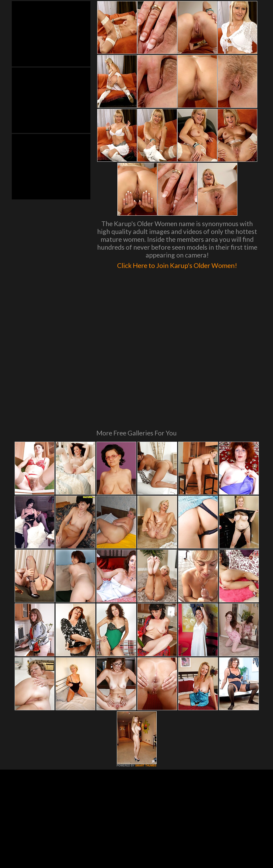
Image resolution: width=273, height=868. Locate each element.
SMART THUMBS (146, 705)
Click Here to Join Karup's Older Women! (177, 270)
